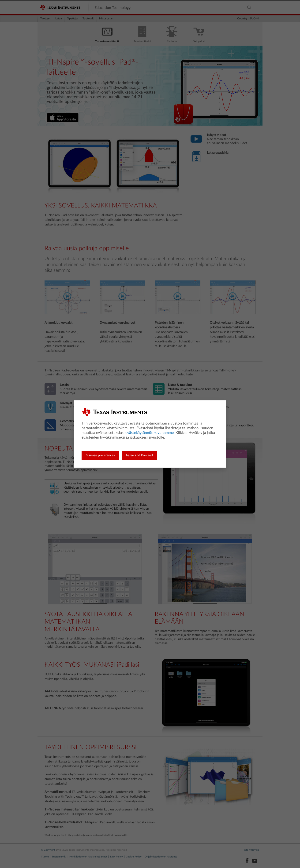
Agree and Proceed (139, 455)
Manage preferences (100, 455)
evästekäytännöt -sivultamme (150, 433)
